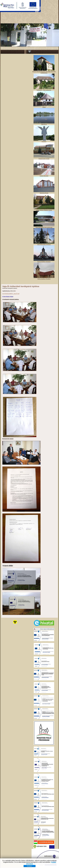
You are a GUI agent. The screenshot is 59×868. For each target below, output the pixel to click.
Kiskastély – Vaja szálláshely (44, 437)
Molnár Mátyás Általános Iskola (44, 557)
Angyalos (44, 488)
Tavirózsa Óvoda (44, 540)
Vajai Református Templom (44, 591)
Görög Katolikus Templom (44, 626)
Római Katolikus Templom (44, 608)
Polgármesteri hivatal (44, 505)
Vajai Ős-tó (44, 471)
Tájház (44, 454)
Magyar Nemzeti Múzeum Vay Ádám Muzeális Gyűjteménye (44, 419)
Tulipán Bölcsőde (44, 523)
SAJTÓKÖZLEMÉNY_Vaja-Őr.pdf (11, 640)
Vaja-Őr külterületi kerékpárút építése (21, 633)
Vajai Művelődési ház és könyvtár (44, 574)
